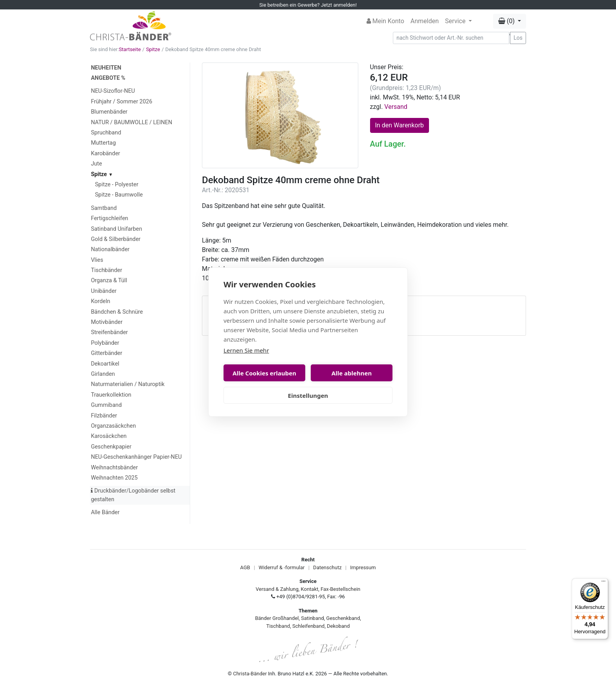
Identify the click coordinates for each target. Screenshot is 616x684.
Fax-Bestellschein (340, 589)
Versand (396, 107)
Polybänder (105, 343)
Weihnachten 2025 (114, 478)
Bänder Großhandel (277, 618)
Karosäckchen (109, 436)
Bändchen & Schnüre (117, 312)
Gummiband (106, 405)
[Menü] (603, 583)
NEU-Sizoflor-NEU (113, 91)
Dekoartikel (105, 364)
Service (456, 21)
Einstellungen (308, 395)
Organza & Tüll (109, 280)
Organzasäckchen (113, 426)
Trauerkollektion (111, 395)
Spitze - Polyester (117, 185)
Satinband (312, 618)
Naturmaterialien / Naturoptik (128, 384)
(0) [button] (507, 21)
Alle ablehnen (352, 373)
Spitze (153, 49)
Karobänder (105, 154)
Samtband (104, 208)
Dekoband (338, 626)
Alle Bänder (105, 512)
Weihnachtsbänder (114, 468)
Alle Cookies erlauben (264, 373)
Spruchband (106, 133)
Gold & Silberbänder (115, 239)
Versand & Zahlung (277, 589)
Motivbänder (106, 322)
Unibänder (104, 291)
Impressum (363, 567)
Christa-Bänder (250, 674)
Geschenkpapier (111, 447)
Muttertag (103, 143)
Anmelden (425, 21)
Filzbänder (104, 416)
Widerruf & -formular (281, 567)
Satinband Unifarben (116, 229)
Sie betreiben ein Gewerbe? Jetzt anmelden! (308, 5)
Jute (96, 164)
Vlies (97, 260)
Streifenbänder (109, 332)
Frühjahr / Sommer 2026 (121, 102)
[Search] (451, 38)
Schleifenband (308, 626)
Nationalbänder (110, 249)
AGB (245, 567)
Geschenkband (343, 618)
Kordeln (100, 301)
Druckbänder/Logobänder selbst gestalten (133, 495)
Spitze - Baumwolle (119, 195)
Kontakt (310, 589)
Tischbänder (106, 270)
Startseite (130, 49)
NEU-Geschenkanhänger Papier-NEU (136, 457)
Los (518, 38)
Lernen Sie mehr (246, 350)
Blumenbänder (109, 112)
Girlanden (103, 374)
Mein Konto (385, 21)
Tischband (278, 626)
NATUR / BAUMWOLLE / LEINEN (131, 122)
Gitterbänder (106, 353)
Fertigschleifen (109, 218)
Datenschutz (327, 567)
